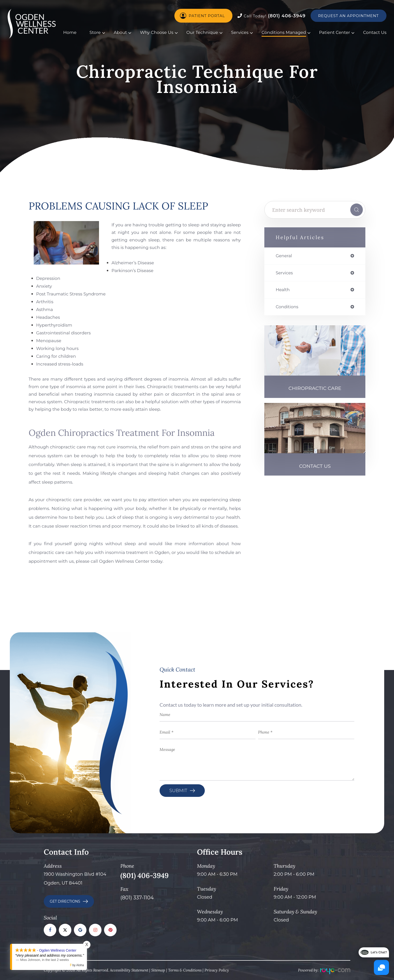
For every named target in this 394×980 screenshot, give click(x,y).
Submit (178, 791)
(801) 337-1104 (137, 898)
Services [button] (240, 32)
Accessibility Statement (129, 970)
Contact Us (375, 32)
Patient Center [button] (335, 32)
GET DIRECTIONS (65, 901)
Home (70, 32)
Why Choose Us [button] (157, 32)
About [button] (120, 32)
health (283, 291)
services (285, 273)
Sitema (157, 970)
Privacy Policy (217, 970)
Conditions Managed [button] (284, 32)
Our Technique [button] (202, 32)
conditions (288, 308)
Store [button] (95, 32)
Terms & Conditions (185, 970)
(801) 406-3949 (272, 16)
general (284, 256)
